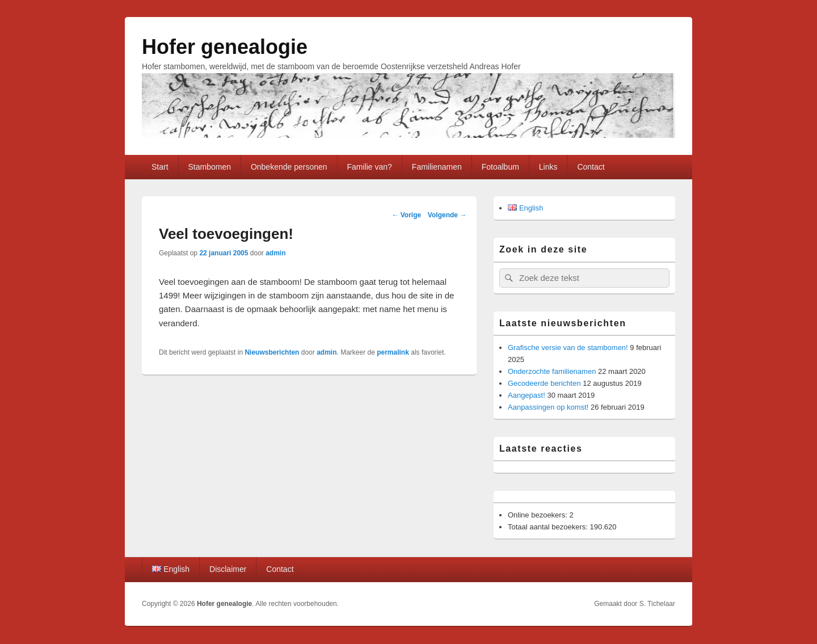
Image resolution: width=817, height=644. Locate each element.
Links (548, 167)
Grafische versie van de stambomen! (568, 348)
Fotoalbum (500, 167)
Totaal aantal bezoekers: (549, 527)
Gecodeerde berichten (544, 383)
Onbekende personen (289, 167)
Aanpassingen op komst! (548, 407)
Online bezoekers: (538, 515)
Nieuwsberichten (272, 352)
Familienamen (437, 167)
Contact (591, 167)
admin (275, 253)
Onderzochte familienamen (552, 371)
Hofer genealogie (225, 47)
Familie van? (370, 167)
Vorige (406, 215)
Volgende (447, 215)
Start (160, 167)
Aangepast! (527, 395)
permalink (393, 352)
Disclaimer (228, 569)
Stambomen (209, 167)
